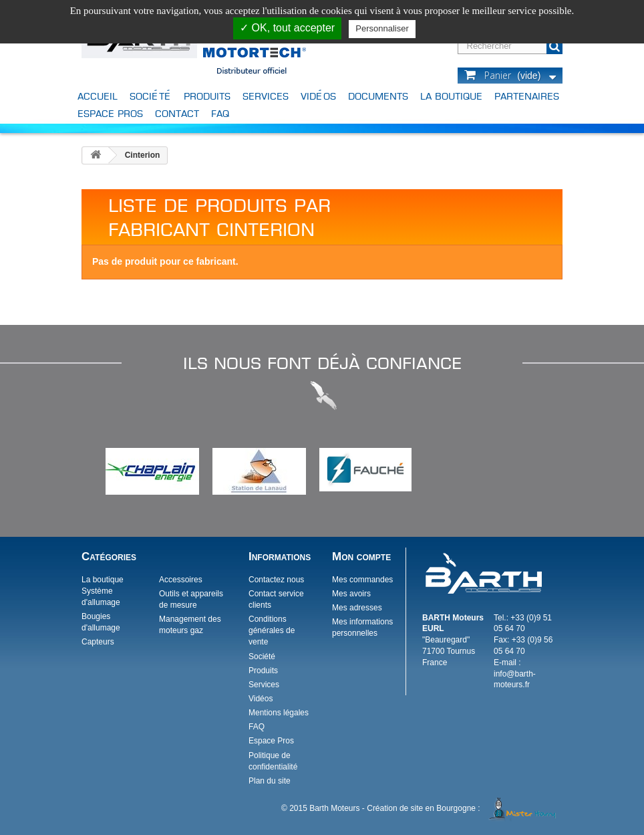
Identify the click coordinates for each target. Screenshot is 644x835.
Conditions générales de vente (272, 630)
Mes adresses (357, 608)
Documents (378, 96)
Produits (207, 96)
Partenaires (527, 96)
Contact (177, 113)
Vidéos (318, 96)
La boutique (451, 96)
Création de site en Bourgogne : (464, 808)
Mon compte (361, 557)
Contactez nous (276, 580)
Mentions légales (279, 713)
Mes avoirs (351, 594)
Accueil (98, 96)
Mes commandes (362, 580)
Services (266, 96)
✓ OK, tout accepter (287, 28)
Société (151, 96)
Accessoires (181, 580)
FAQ (220, 113)
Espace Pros (110, 113)
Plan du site (270, 781)
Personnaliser (382, 28)
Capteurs (98, 642)
